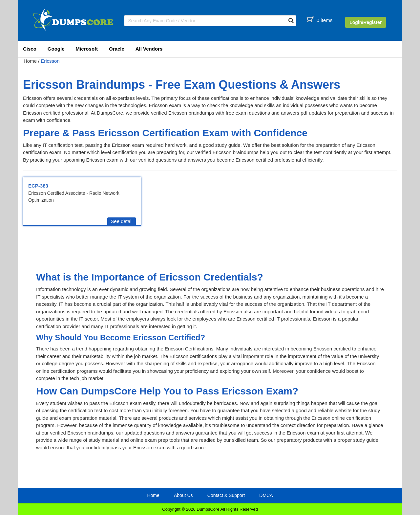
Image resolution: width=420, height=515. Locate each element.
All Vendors (149, 49)
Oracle (117, 49)
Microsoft (87, 49)
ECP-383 (38, 186)
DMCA (266, 495)
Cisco (30, 49)
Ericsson (50, 61)
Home (30, 61)
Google (56, 49)
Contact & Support (226, 495)
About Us (183, 495)
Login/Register (366, 22)
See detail (122, 221)
